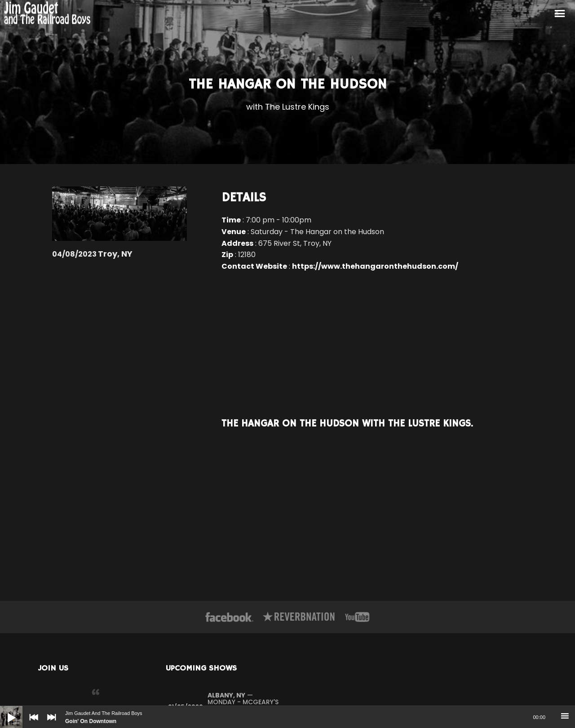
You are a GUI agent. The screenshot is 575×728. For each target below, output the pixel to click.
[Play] (4, 710)
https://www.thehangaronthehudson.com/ (375, 266)
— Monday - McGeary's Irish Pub (243, 702)
